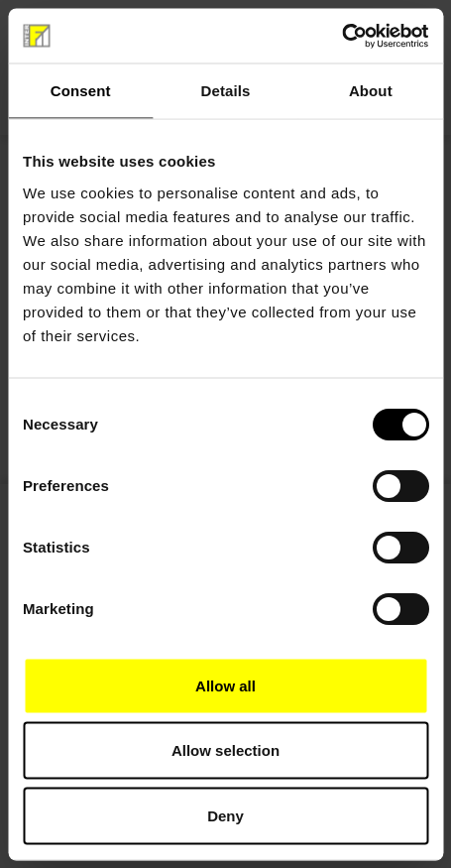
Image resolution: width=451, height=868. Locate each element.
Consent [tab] (81, 91)
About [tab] (371, 91)
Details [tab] (226, 91)
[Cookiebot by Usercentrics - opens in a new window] (341, 36)
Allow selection (225, 750)
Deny (225, 815)
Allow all (225, 685)
